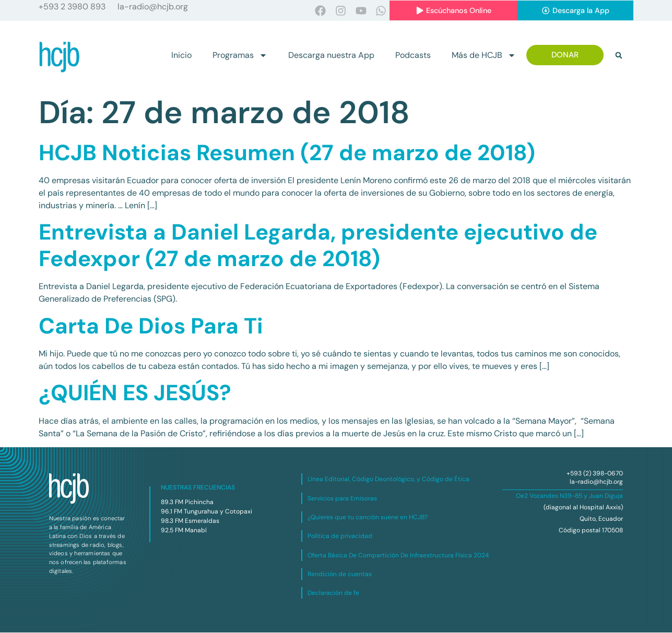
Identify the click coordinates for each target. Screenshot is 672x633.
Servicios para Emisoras (342, 498)
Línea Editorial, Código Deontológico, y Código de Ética (388, 480)
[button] (619, 56)
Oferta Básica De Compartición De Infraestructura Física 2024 (398, 555)
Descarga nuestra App (331, 56)
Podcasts (413, 56)
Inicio (181, 56)
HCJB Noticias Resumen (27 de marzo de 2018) (287, 153)
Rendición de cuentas (340, 575)
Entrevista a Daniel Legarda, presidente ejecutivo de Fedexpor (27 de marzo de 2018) (318, 246)
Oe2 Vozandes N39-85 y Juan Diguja (569, 496)
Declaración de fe (333, 593)
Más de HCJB (484, 56)
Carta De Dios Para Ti (151, 326)
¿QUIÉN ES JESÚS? (135, 393)
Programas (240, 56)
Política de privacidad (340, 536)
